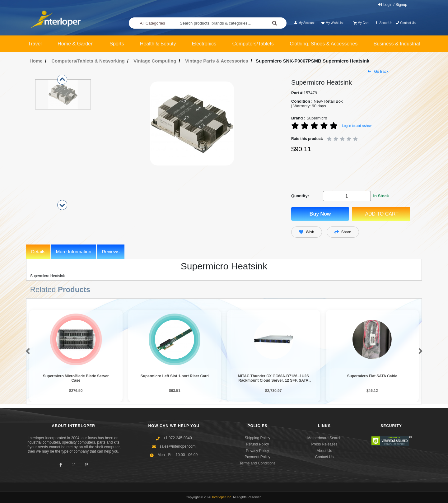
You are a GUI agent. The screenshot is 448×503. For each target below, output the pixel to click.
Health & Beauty (158, 44)
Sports (117, 44)
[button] (27, 352)
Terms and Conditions (257, 463)
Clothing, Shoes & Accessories (324, 44)
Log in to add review (357, 126)
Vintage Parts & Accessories (217, 61)
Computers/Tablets (253, 44)
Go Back (378, 72)
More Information (74, 251)
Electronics (204, 44)
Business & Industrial (397, 44)
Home (36, 61)
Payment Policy (257, 457)
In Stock (381, 196)
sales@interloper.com (178, 446)
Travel (35, 44)
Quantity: (300, 196)
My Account (304, 23)
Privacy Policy (257, 451)
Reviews (111, 251)
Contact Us (406, 23)
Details (38, 251)
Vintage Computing (155, 61)
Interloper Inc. (222, 497)
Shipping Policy (257, 438)
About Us (384, 23)
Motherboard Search (324, 438)
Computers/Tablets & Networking (88, 61)
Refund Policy (257, 444)
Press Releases (324, 444)
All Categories (153, 23)
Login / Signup (392, 5)
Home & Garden (76, 44)
